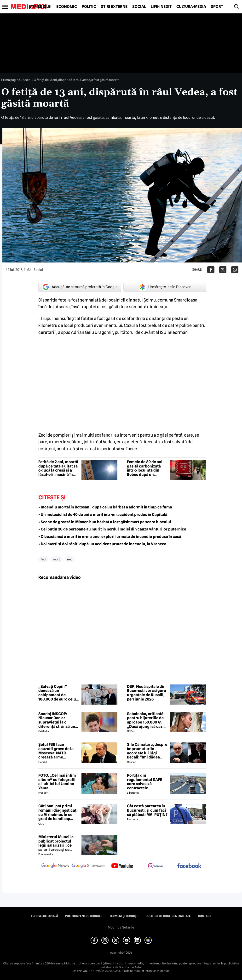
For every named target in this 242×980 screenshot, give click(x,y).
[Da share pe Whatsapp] (235, 270)
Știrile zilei (40, 7)
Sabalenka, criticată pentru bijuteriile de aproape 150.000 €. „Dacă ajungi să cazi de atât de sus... (145, 720)
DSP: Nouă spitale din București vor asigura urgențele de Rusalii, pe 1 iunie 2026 (147, 693)
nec (70, 559)
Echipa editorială (44, 916)
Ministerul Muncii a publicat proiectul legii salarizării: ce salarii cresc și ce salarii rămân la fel (56, 843)
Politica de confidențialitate (168, 916)
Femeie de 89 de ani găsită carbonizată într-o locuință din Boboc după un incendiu (145, 468)
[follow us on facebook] (189, 866)
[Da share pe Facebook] (211, 270)
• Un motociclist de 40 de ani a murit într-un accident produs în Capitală (103, 515)
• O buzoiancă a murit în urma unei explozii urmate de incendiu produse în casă (110, 537)
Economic (67, 7)
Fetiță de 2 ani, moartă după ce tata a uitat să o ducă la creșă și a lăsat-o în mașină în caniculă (58, 468)
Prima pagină (11, 80)
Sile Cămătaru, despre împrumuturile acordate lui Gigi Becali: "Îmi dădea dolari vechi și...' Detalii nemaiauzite (147, 751)
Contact (205, 916)
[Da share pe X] (223, 270)
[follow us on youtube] (122, 866)
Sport (217, 7)
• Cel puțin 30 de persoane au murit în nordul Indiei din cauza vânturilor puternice (112, 529)
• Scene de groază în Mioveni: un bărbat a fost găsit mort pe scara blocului (105, 522)
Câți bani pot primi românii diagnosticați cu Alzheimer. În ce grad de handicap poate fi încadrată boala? (58, 812)
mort (56, 559)
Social (139, 7)
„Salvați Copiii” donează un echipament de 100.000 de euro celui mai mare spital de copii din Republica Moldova (58, 693)
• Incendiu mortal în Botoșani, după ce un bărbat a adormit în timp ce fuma (105, 507)
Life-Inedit (161, 7)
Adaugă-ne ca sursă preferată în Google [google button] (80, 287)
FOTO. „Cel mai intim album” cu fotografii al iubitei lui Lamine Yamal (57, 782)
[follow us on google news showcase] (89, 866)
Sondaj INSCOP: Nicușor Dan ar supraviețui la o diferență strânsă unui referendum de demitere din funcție (59, 720)
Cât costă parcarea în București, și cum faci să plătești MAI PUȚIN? (147, 810)
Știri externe (114, 7)
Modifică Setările (121, 927)
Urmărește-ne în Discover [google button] (165, 287)
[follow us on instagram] (156, 866)
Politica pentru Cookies (84, 916)
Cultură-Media (191, 7)
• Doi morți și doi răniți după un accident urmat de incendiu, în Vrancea (102, 544)
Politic (89, 7)
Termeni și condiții (124, 916)
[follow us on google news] (55, 866)
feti (43, 559)
